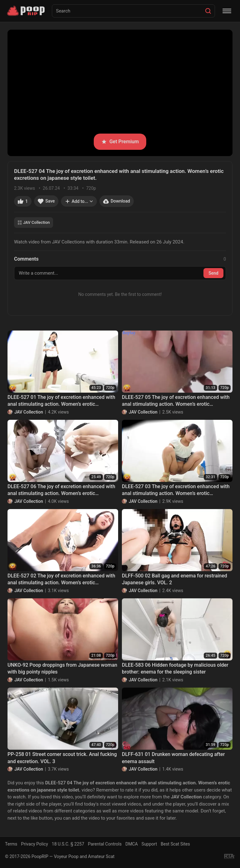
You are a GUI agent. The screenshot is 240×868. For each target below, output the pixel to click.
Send (213, 273)
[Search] (208, 11)
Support (149, 844)
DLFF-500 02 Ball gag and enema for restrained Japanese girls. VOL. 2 (175, 579)
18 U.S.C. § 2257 (68, 844)
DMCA (132, 844)
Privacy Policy (34, 844)
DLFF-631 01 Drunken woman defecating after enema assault (173, 758)
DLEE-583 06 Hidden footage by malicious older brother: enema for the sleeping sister (175, 668)
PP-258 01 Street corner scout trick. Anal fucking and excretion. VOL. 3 (62, 758)
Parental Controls (105, 844)
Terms (11, 844)
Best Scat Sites (175, 844)
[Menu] (227, 11)
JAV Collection (34, 222)
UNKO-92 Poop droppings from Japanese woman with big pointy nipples (62, 668)
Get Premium (120, 142)
